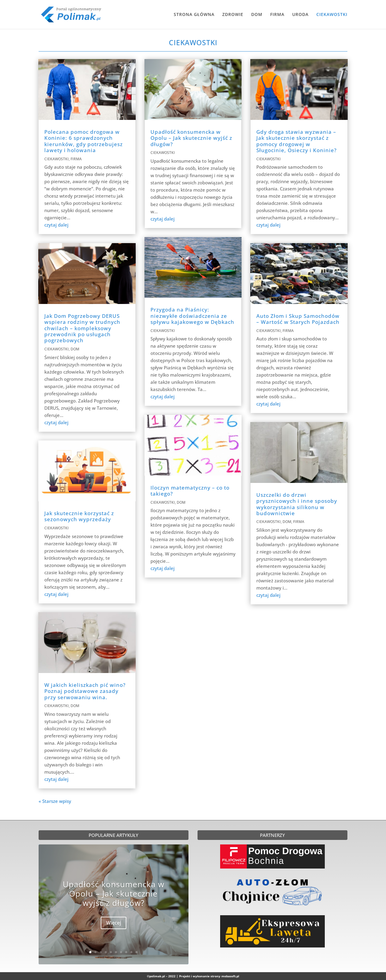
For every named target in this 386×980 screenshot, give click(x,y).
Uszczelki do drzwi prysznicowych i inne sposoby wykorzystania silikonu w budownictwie (297, 504)
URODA (300, 15)
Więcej (114, 924)
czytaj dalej (56, 225)
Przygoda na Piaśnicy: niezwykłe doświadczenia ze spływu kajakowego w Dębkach (192, 316)
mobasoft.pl (230, 976)
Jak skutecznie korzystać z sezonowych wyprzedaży (79, 516)
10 (136, 952)
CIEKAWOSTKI (332, 15)
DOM (257, 15)
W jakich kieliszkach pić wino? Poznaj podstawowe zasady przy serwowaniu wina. (85, 691)
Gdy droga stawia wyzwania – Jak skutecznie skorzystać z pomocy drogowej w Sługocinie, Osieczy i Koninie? (297, 141)
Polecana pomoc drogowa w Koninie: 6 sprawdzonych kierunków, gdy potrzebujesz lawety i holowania (84, 141)
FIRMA (277, 15)
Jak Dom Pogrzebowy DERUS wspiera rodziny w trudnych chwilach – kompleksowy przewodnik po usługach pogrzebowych (82, 328)
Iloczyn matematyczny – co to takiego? (190, 491)
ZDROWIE (233, 15)
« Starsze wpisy (55, 801)
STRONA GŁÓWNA (194, 15)
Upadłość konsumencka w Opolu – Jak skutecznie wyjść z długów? (191, 138)
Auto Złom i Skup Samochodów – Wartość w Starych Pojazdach (298, 319)
